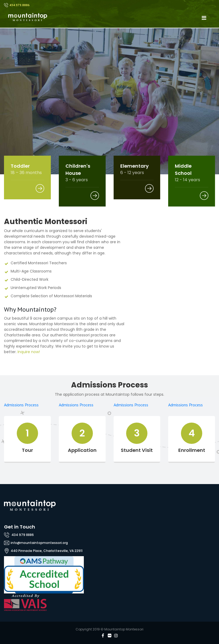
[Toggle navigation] (204, 18)
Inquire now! (29, 352)
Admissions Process (21, 405)
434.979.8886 (19, 5)
